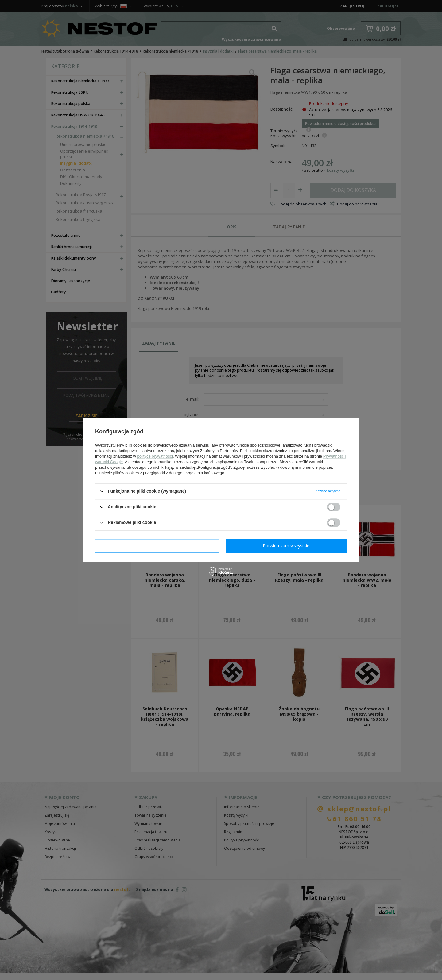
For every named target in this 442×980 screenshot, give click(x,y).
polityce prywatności (155, 456)
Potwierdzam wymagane (157, 546)
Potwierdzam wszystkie (286, 546)
